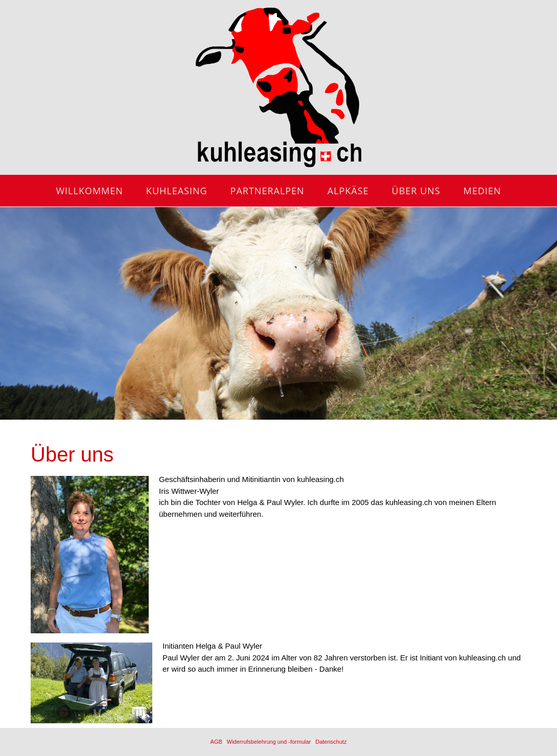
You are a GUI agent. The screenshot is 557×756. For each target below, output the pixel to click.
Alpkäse (348, 191)
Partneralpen (268, 191)
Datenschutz (331, 742)
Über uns (416, 191)
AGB (216, 742)
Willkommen (89, 191)
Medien (482, 191)
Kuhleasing (177, 191)
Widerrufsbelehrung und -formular (269, 742)
